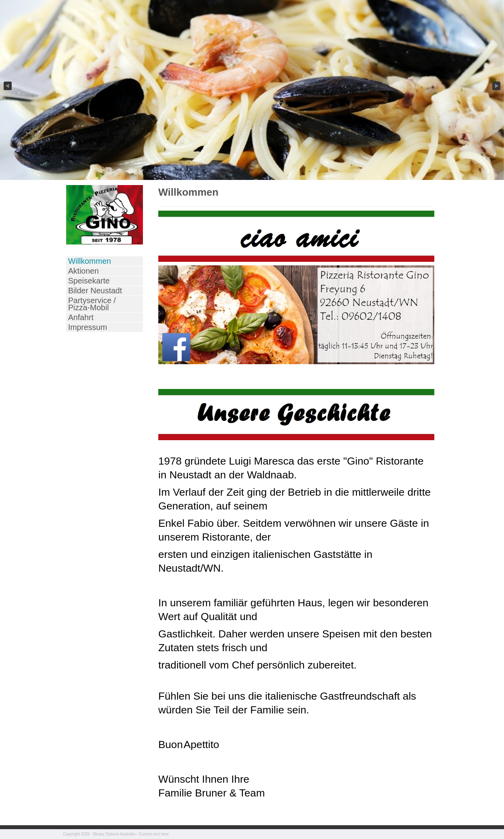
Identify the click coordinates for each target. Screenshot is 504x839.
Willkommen (90, 261)
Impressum (88, 327)
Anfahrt (81, 317)
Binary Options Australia (114, 834)
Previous (7, 86)
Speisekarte (89, 281)
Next (497, 86)
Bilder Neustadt (95, 291)
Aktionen (83, 271)
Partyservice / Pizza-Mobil (92, 304)
